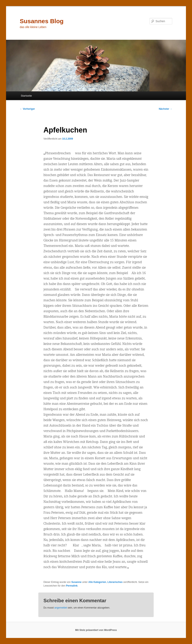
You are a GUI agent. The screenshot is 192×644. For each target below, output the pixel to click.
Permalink (72, 586)
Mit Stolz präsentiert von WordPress (96, 630)
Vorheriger (27, 109)
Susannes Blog (42, 21)
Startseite (26, 96)
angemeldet (61, 608)
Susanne (76, 582)
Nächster (166, 109)
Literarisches (115, 582)
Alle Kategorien (97, 582)
